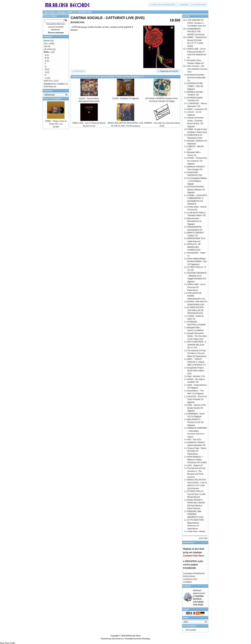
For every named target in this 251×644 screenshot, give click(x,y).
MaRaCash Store (133, 636)
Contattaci (188, 582)
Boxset (47, 41)
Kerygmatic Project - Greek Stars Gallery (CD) (196, 371)
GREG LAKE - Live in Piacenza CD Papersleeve (197, 287)
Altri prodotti (191, 630)
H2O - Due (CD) (194, 439)
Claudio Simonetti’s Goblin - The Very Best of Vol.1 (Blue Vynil (197, 336)
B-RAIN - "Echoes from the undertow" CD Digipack (197, 161)
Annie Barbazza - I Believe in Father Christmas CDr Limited (197, 460)
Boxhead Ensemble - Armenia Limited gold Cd (196, 78)
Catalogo (61, 12)
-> (47, 52)
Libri (46, 46)
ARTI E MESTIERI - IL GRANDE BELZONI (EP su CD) (197, 345)
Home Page (50, 12)
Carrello (186, 16)
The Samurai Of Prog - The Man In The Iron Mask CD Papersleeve (197, 353)
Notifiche (187, 586)
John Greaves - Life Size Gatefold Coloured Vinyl (197, 69)
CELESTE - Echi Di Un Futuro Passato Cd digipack (197, 399)
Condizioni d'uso (190, 579)
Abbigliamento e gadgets (54, 84)
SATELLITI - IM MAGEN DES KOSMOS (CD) (194, 247)
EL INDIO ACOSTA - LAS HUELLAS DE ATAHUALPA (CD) (196, 310)
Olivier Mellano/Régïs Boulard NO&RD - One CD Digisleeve (197, 261)
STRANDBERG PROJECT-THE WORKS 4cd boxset (196, 32)
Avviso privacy (189, 576)
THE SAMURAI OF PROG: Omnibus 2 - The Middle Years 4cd (197, 23)
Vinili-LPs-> (49, 81)
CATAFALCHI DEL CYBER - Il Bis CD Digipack (195, 86)
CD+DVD (48, 49)
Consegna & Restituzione (194, 573)
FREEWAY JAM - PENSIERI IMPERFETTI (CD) (195, 514)
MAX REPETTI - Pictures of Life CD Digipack (195, 422)
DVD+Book (49, 87)
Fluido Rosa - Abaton (196, 531)
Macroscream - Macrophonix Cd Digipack (194, 221)
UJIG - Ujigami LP (195, 465)
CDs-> (46, 44)
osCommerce (117, 639)
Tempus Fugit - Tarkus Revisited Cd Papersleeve (197, 451)
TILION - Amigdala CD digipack (126, 98)
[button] (163, 5)
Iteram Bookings (143, 639)
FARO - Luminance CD (197, 109)
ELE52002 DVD (85, 12)
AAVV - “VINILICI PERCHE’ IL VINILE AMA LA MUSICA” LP (197, 362)
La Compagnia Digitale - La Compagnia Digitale (197, 181)
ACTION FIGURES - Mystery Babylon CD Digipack (196, 190)
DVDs (70, 12)
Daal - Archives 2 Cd (196, 376)
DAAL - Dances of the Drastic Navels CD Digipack (197, 408)
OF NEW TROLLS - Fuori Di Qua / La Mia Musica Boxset (197, 494)
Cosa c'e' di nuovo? (52, 99)
